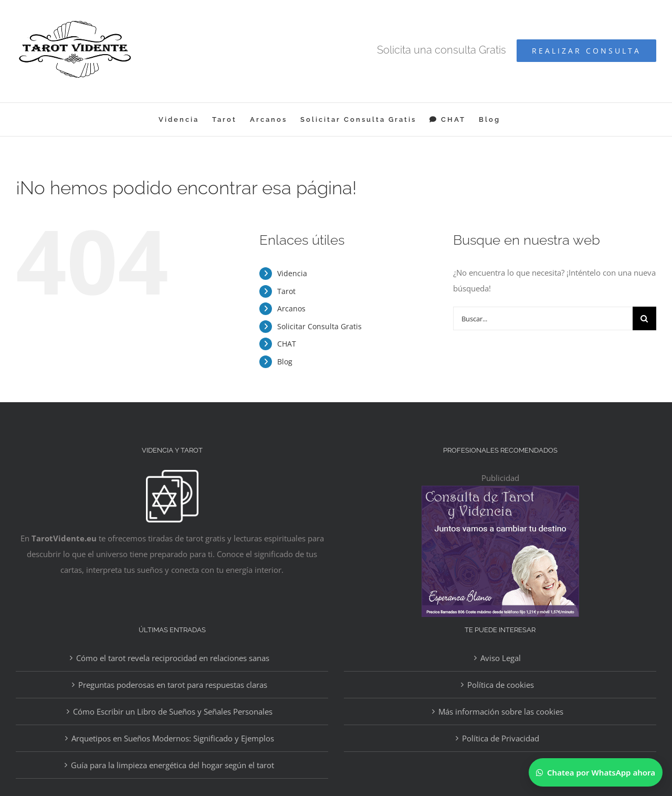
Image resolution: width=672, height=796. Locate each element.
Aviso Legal (501, 658)
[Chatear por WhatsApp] (596, 772)
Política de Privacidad (501, 738)
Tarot (286, 291)
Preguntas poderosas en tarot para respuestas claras (173, 685)
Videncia (292, 273)
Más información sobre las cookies (501, 711)
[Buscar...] (543, 318)
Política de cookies (501, 685)
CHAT (287, 344)
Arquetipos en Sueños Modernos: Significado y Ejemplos (173, 738)
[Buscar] (644, 318)
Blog (285, 362)
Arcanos (291, 308)
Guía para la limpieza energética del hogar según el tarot (172, 765)
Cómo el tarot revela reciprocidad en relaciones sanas (173, 658)
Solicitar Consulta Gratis (319, 326)
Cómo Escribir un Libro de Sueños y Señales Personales (173, 711)
